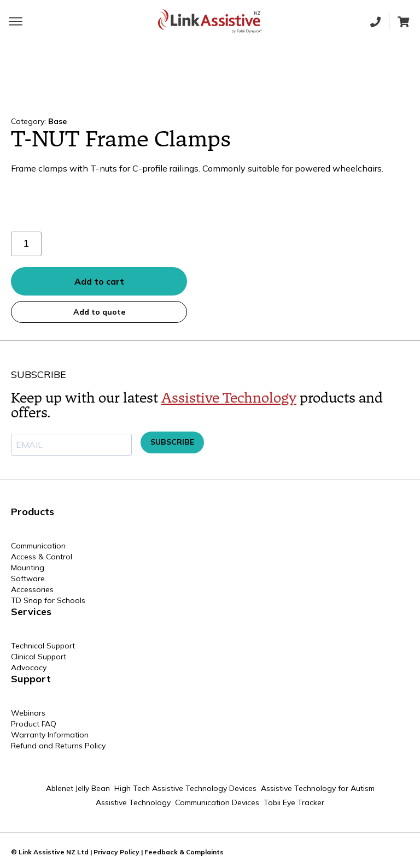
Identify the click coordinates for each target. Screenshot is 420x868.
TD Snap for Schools (48, 600)
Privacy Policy (116, 852)
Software (28, 578)
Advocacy (29, 668)
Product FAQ (34, 724)
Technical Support (43, 646)
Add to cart (99, 281)
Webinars (28, 713)
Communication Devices (217, 802)
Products (33, 512)
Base (57, 121)
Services (31, 612)
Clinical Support (39, 657)
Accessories (32, 589)
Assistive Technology (229, 398)
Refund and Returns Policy (58, 746)
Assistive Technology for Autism (318, 788)
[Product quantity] (26, 244)
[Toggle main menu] (16, 22)
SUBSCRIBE (172, 442)
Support (31, 679)
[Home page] (210, 21)
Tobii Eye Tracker (294, 802)
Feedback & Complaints (184, 852)
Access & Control (42, 557)
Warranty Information (50, 735)
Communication (38, 546)
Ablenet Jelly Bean (78, 788)
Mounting (28, 568)
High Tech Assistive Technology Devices (185, 788)
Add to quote (99, 312)
